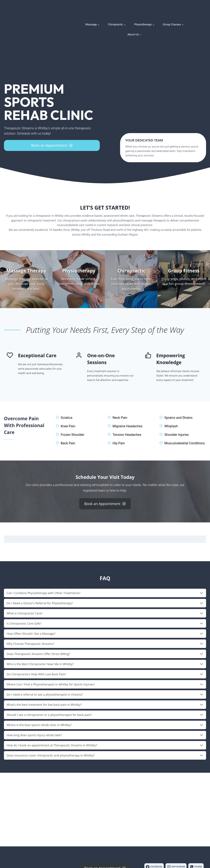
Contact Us (125, 846)
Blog (112, 846)
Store (103, 846)
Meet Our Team (87, 846)
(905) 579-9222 (13, 845)
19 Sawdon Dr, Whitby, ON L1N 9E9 (25, 840)
